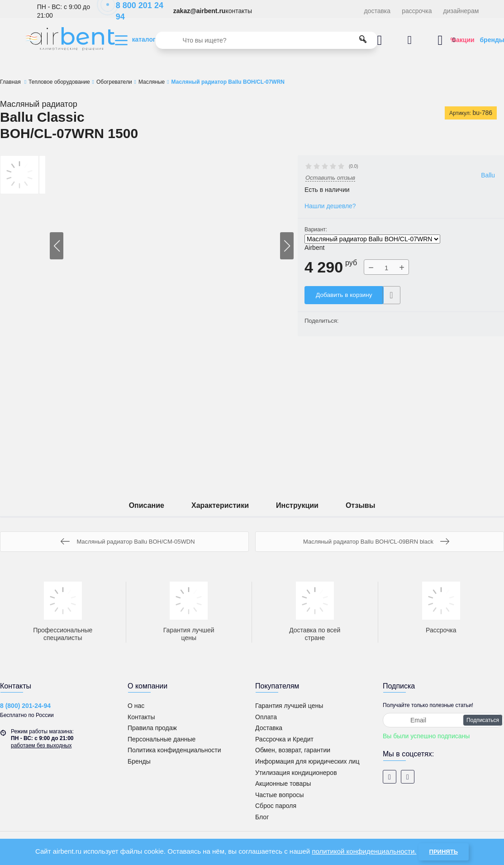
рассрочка (417, 11)
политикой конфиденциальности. (364, 851)
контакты (239, 11)
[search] (266, 40)
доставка (377, 11)
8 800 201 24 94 (135, 11)
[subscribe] (443, 720)
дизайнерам (461, 11)
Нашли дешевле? (330, 206)
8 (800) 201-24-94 (25, 706)
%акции (463, 40)
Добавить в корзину (345, 295)
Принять (444, 852)
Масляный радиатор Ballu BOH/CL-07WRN (372, 239)
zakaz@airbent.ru (200, 11)
